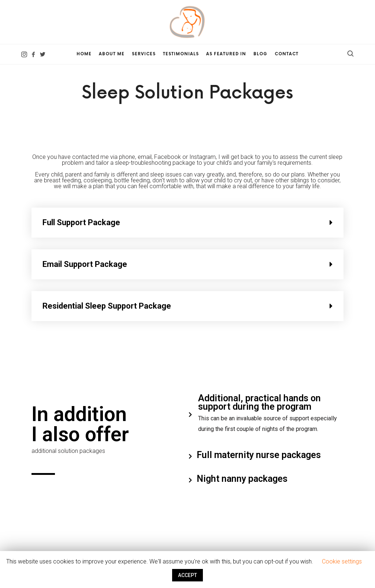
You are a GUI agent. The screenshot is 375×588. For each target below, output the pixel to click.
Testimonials (181, 54)
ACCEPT (187, 575)
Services (144, 54)
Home (84, 54)
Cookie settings (342, 561)
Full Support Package (81, 223)
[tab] (187, 223)
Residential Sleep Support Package (107, 306)
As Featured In (226, 54)
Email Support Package (85, 265)
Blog (260, 54)
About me (112, 54)
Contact (287, 54)
